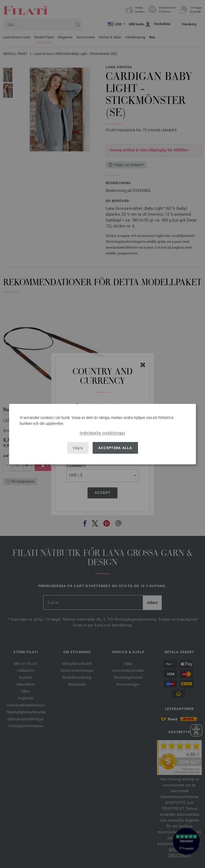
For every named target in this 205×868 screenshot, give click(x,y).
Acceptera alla (115, 448)
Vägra (78, 448)
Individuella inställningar (102, 433)
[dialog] (102, 434)
